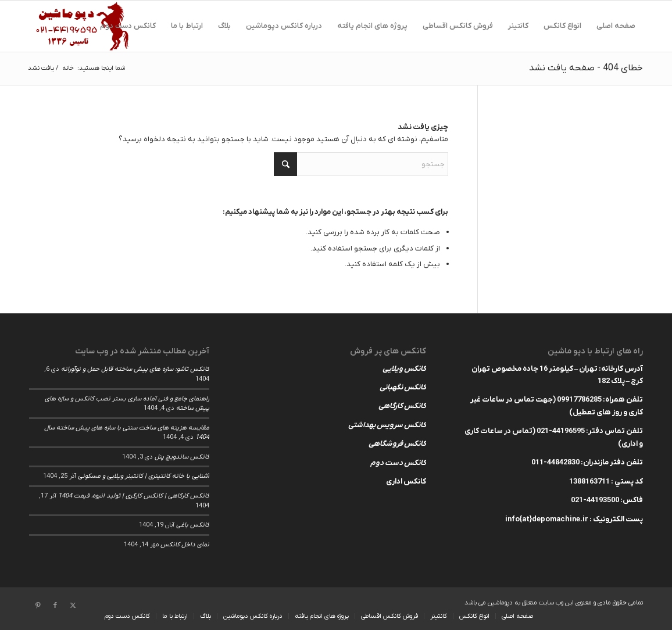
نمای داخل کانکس (185, 545)
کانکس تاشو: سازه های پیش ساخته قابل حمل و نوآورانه (135, 369)
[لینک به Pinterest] (38, 606)
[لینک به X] (73, 606)
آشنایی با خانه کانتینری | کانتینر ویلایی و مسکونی (144, 476)
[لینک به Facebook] (55, 606)
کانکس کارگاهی (402, 406)
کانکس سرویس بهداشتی (387, 425)
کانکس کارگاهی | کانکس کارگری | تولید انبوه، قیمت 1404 (134, 496)
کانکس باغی (193, 525)
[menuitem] (616, 26)
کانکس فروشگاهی (397, 444)
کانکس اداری (406, 482)
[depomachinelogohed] (85, 26)
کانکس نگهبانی (403, 387)
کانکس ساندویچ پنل (182, 457)
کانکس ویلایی (404, 369)
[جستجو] (361, 164)
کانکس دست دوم (398, 463)
